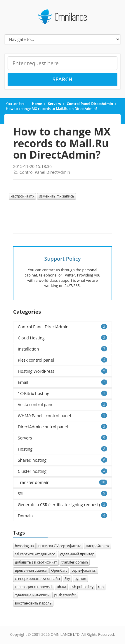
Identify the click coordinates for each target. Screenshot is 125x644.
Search (62, 79)
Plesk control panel (62, 360)
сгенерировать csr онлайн (37, 579)
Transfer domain (62, 482)
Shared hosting (62, 460)
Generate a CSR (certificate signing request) (62, 505)
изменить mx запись (57, 196)
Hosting (62, 449)
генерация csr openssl (34, 587)
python (80, 579)
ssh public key (82, 587)
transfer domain (74, 562)
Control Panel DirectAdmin (90, 104)
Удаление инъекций (32, 595)
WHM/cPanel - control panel (62, 416)
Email (62, 382)
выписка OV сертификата (60, 546)
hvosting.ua (24, 546)
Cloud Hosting (62, 338)
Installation (62, 349)
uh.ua (61, 587)
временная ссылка (31, 570)
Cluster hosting (62, 471)
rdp (101, 587)
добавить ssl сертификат (36, 562)
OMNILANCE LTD (65, 634)
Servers (54, 104)
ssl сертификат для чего (35, 554)
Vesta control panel (62, 405)
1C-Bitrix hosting (62, 393)
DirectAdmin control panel (62, 427)
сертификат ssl (84, 570)
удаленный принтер (77, 554)
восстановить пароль (33, 603)
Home (37, 104)
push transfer (65, 595)
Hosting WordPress (62, 371)
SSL (62, 493)
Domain (62, 516)
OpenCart (59, 570)
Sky (67, 579)
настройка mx (22, 196)
